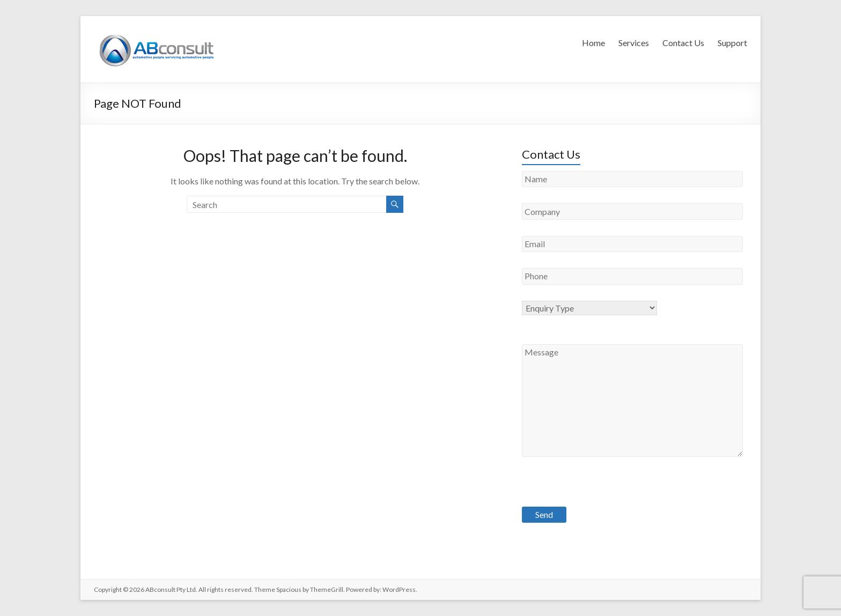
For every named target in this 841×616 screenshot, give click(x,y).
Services (634, 43)
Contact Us (683, 43)
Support (732, 43)
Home (593, 43)
